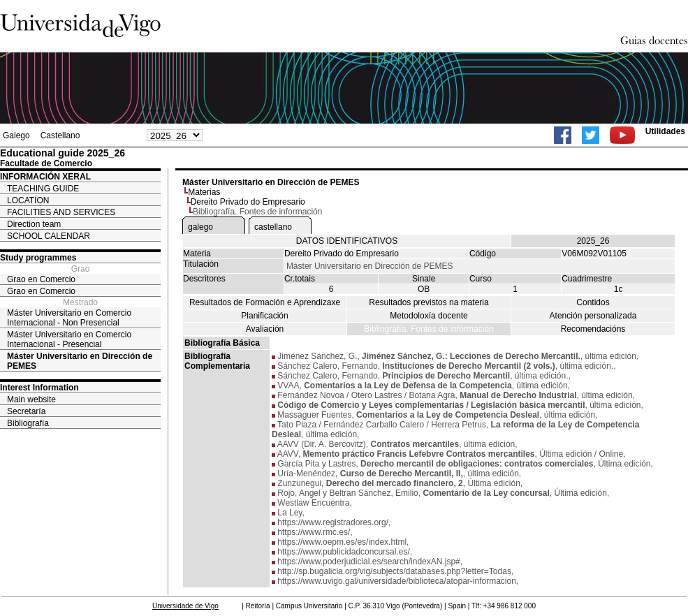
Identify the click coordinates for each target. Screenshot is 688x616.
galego (200, 227)
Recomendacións (593, 329)
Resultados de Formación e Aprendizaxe (265, 302)
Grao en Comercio (41, 279)
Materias (204, 192)
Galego (16, 135)
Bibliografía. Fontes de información (429, 329)
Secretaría (26, 411)
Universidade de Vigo (185, 606)
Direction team (34, 224)
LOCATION (28, 200)
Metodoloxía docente (429, 316)
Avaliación (265, 329)
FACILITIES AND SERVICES (61, 212)
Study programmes (38, 258)
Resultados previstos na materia (429, 302)
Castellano (60, 135)
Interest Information (39, 388)
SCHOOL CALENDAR (49, 236)
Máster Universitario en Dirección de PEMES (80, 361)
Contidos (593, 302)
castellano (273, 227)
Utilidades (665, 131)
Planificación (264, 316)
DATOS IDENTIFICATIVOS (347, 241)
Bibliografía (28, 423)
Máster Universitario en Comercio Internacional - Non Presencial (69, 318)
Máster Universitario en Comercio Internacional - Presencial (69, 339)
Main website (31, 399)
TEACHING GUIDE (43, 189)
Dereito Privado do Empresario (248, 202)
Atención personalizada (593, 316)
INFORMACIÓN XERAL (45, 177)
